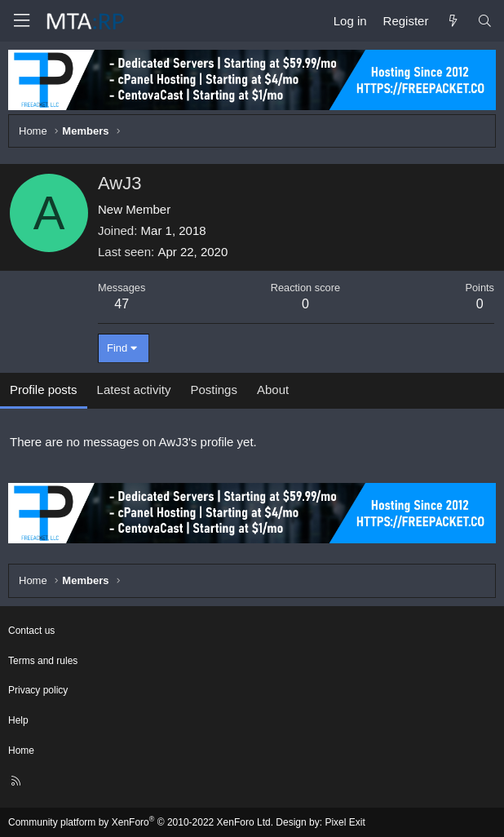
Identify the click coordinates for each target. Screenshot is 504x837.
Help (18, 720)
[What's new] (452, 21)
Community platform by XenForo (141, 822)
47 (122, 304)
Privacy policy (38, 690)
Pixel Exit (345, 822)
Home (21, 751)
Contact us (31, 631)
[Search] (485, 21)
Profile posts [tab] (44, 390)
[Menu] (21, 21)
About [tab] (273, 390)
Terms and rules (43, 661)
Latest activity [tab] (134, 390)
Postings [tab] (214, 390)
